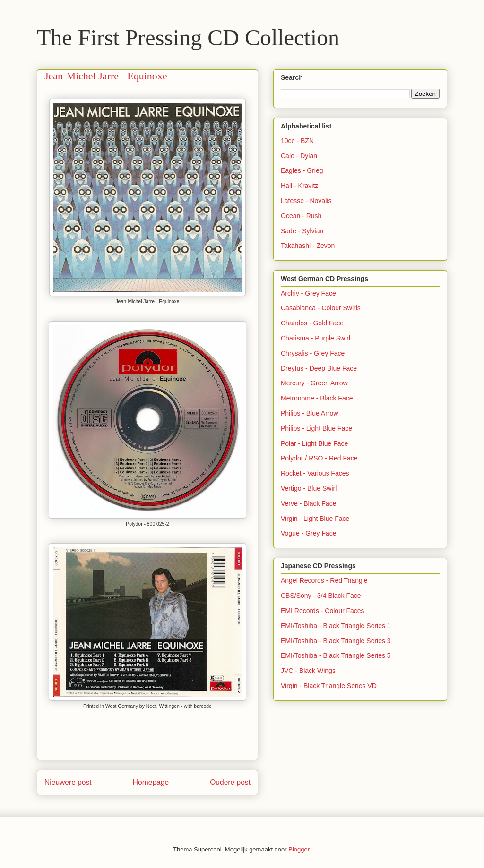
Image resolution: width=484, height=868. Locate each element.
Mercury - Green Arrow (314, 383)
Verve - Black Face (309, 503)
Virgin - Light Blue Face (315, 519)
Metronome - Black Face (317, 398)
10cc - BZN (297, 141)
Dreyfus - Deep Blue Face (319, 368)
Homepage (151, 782)
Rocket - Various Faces (315, 473)
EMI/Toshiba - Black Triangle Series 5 (336, 655)
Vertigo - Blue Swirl (309, 488)
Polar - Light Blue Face (314, 443)
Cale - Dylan (299, 156)
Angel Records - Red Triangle (324, 580)
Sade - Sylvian (302, 231)
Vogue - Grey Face (309, 533)
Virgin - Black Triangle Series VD (329, 686)
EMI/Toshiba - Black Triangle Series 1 (336, 626)
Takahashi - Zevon (308, 246)
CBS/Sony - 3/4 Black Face (321, 596)
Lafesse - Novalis (306, 201)
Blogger (299, 849)
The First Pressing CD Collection (188, 38)
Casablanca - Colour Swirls (321, 308)
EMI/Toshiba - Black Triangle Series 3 (336, 641)
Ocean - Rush (301, 216)
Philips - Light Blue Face (316, 428)
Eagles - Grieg (302, 170)
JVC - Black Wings (308, 671)
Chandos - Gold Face (312, 323)
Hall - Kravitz (299, 186)
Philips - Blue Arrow (309, 413)
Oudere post (230, 782)
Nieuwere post (68, 782)
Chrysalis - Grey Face (313, 353)
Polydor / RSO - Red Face (319, 458)
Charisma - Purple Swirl (315, 338)
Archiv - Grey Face (308, 293)
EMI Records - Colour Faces (323, 611)
